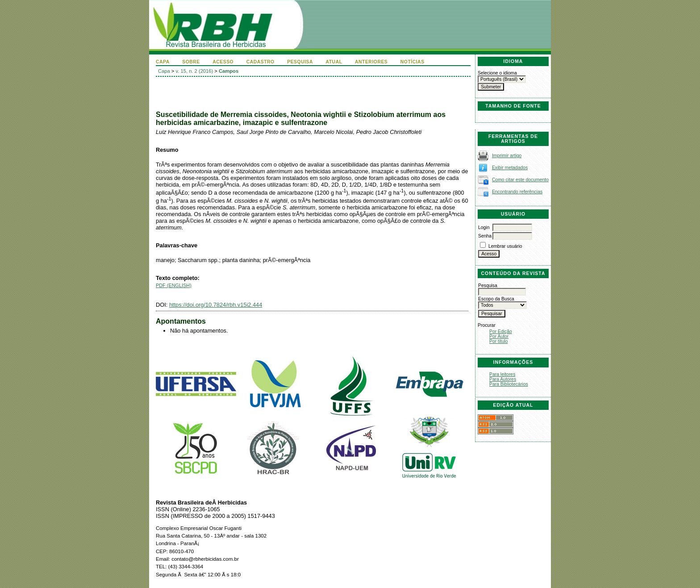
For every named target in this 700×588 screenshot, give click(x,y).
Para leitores (502, 374)
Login (484, 227)
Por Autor (499, 336)
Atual (334, 62)
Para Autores (503, 379)
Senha (485, 236)
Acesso (223, 62)
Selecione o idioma (497, 73)
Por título (499, 341)
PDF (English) (174, 285)
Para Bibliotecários (509, 384)
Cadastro (260, 62)
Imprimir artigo (507, 156)
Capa (163, 62)
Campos (229, 71)
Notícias (412, 62)
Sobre (191, 62)
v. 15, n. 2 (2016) (195, 71)
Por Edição (501, 332)
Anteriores (371, 62)
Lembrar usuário (505, 246)
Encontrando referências (517, 192)
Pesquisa (300, 62)
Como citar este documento (520, 180)
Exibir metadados (510, 168)
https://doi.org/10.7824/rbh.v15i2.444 (216, 305)
